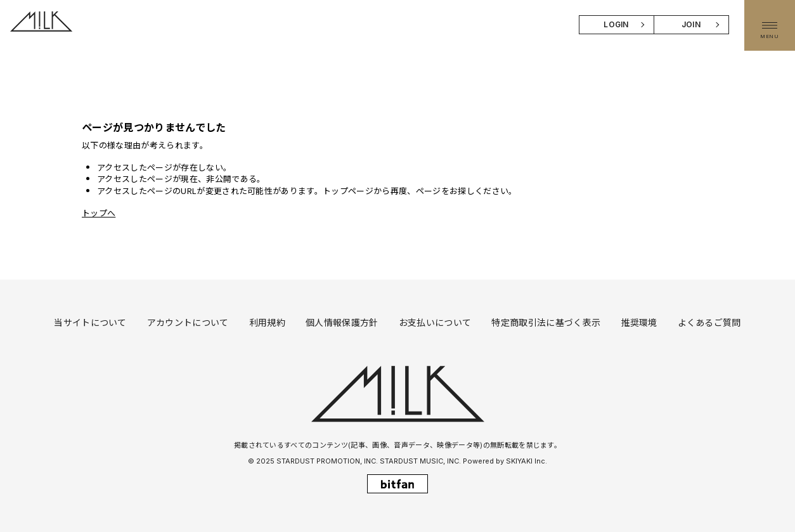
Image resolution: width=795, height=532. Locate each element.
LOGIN (616, 24)
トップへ (99, 213)
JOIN (691, 24)
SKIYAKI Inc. (527, 461)
